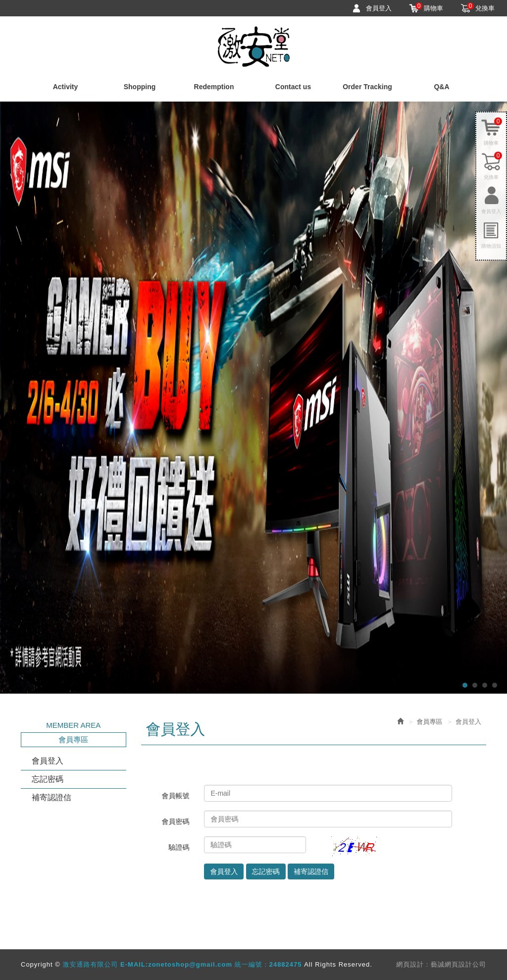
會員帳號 (175, 796)
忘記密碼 (48, 779)
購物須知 (491, 246)
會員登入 (379, 8)
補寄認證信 (51, 797)
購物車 (429, 8)
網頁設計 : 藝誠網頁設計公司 (441, 964)
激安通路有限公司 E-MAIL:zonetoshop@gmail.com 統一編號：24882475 (254, 47)
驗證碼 (179, 847)
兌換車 (481, 8)
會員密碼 (175, 821)
